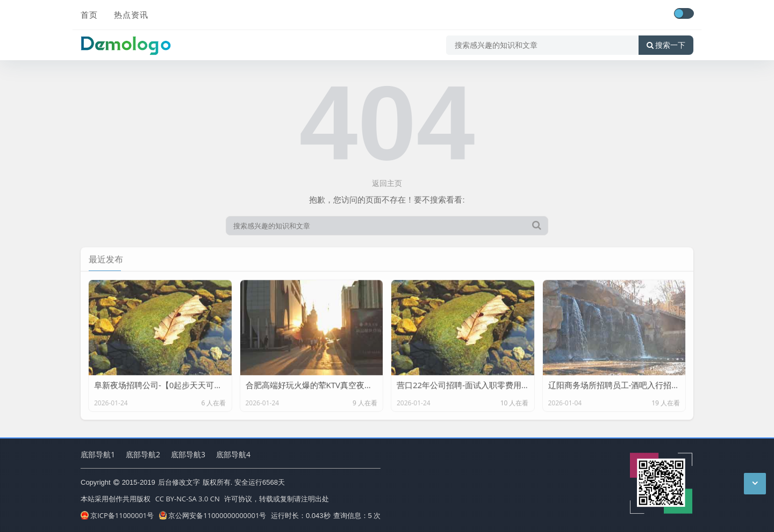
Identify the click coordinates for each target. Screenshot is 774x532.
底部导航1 (98, 454)
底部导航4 (233, 454)
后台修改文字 (179, 482)
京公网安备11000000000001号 (213, 515)
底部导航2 (143, 454)
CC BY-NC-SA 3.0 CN (188, 499)
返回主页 (387, 183)
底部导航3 (188, 454)
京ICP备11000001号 (117, 515)
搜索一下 (666, 45)
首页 (89, 15)
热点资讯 (131, 15)
